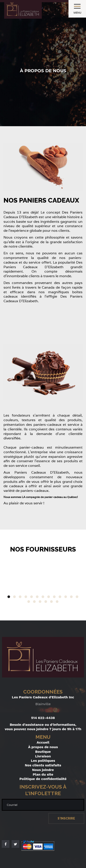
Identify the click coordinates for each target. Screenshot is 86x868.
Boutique (43, 752)
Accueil (43, 742)
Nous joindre (43, 770)
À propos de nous (43, 747)
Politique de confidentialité (43, 779)
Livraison (43, 756)
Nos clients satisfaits (43, 765)
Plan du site (43, 774)
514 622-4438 (43, 718)
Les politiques (43, 761)
